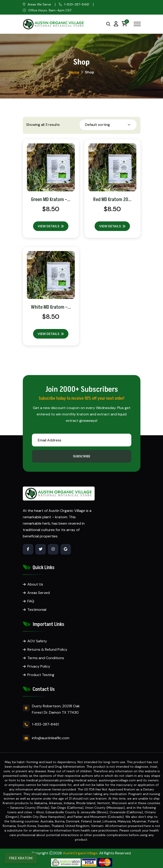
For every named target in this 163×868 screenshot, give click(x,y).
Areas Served (39, 593)
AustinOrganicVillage (80, 853)
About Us (35, 584)
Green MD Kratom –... (51, 200)
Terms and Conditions (46, 658)
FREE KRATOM (21, 858)
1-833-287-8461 (77, 4)
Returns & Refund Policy (47, 649)
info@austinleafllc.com (51, 738)
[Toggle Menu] (137, 24)
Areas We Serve (39, 4)
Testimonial (37, 610)
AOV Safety (37, 641)
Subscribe (82, 456)
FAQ (31, 601)
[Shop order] (108, 125)
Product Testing (41, 675)
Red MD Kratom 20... (112, 200)
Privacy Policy (39, 666)
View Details (51, 226)
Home (74, 72)
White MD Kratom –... (51, 307)
